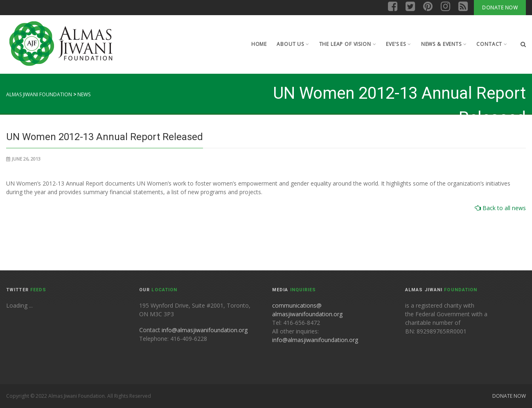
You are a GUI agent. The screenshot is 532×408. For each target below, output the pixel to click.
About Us (293, 44)
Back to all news (503, 208)
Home (259, 44)
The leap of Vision (348, 44)
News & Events (444, 44)
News (84, 94)
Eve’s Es (398, 44)
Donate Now (500, 8)
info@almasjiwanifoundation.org (205, 330)
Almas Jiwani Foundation (39, 94)
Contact (492, 44)
